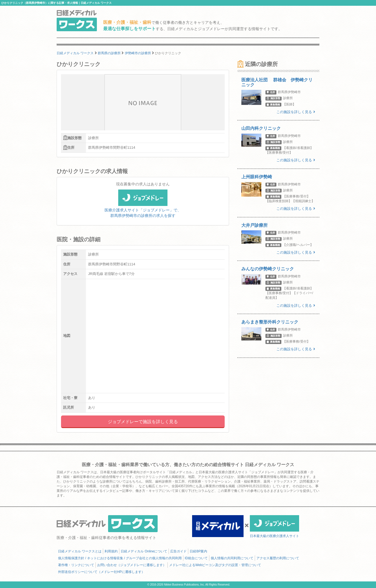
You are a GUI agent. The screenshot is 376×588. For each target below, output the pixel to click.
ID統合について (196, 558)
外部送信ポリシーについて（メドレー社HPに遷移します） (101, 572)
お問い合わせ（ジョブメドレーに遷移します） (132, 565)
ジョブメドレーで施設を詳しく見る (143, 422)
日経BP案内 (198, 551)
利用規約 (111, 551)
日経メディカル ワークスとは (80, 551)
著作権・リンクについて (76, 565)
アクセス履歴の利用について (278, 558)
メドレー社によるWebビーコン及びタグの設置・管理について (215, 565)
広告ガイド (178, 551)
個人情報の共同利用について (232, 558)
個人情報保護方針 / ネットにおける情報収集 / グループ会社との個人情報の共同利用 (120, 558)
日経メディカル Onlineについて (144, 551)
